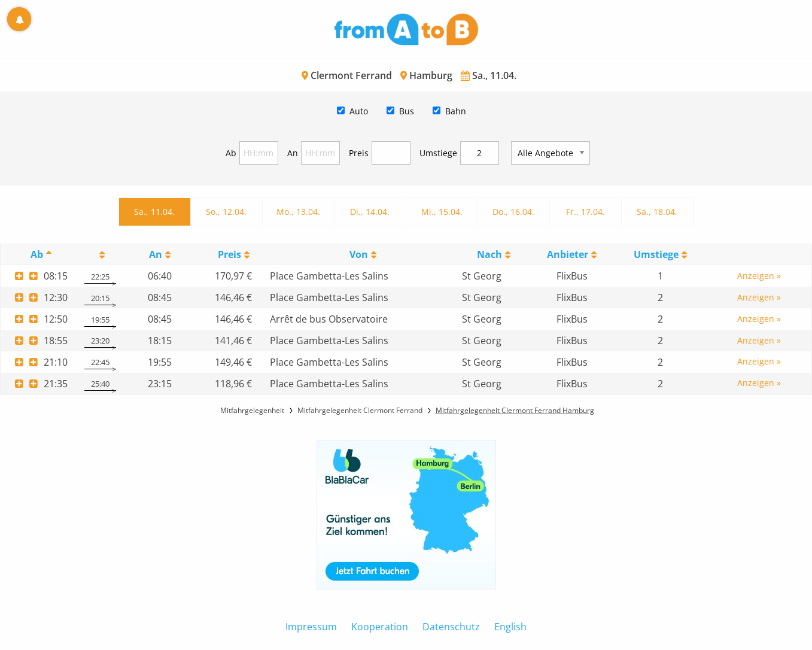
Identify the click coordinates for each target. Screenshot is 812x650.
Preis (359, 153)
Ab (231, 153)
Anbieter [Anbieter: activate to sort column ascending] (568, 254)
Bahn (456, 111)
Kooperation (380, 627)
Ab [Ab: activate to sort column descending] (37, 254)
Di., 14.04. (370, 212)
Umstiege (438, 153)
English (510, 627)
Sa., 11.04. (154, 212)
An (293, 153)
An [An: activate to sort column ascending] (156, 254)
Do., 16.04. (513, 212)
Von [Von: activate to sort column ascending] (359, 254)
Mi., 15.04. (442, 212)
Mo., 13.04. (298, 212)
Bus (407, 111)
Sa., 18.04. (657, 212)
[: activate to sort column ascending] (100, 255)
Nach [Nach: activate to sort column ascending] (489, 254)
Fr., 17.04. (586, 212)
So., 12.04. (226, 212)
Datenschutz (451, 627)
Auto (359, 111)
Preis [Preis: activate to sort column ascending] (229, 254)
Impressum (311, 627)
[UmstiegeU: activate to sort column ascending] (660, 255)
